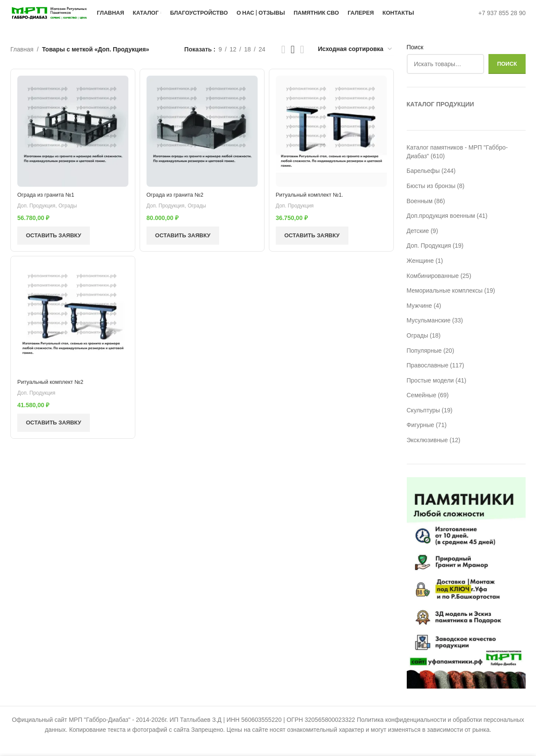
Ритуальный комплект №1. (316, 204)
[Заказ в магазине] (356, 62)
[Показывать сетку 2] (283, 62)
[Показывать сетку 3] (293, 62)
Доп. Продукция (38, 215)
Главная (22, 62)
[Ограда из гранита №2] (202, 143)
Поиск (415, 60)
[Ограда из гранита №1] (71, 143)
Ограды (73, 215)
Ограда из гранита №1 (49, 204)
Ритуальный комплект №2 (54, 393)
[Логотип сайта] (73, 19)
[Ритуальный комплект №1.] (332, 143)
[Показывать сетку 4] (302, 62)
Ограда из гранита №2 (180, 204)
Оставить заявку (54, 245)
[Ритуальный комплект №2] (71, 331)
